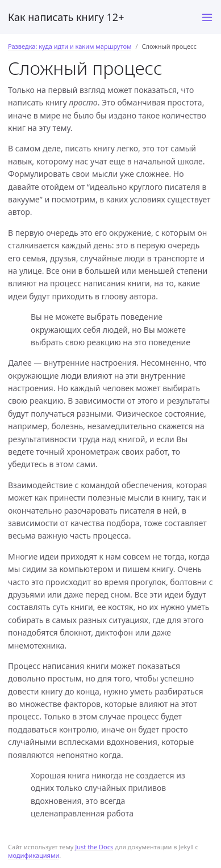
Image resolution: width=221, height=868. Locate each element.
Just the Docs (94, 847)
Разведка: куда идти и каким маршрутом (70, 46)
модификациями (34, 855)
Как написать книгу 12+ (66, 17)
